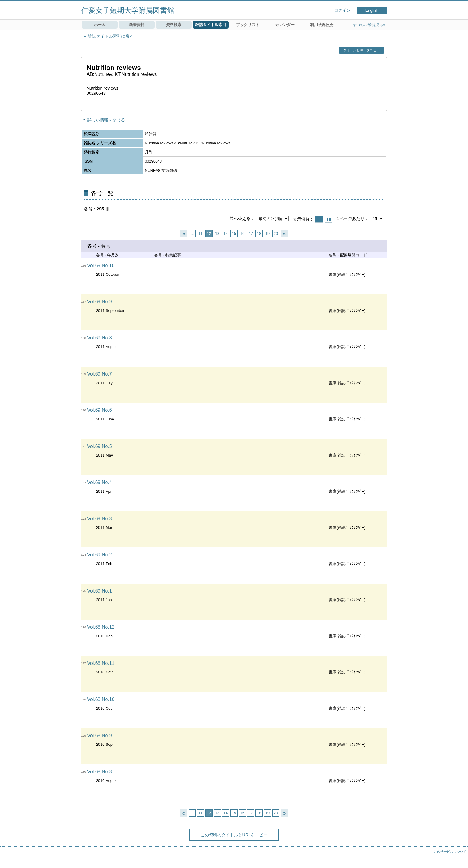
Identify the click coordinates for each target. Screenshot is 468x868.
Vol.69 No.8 (100, 338)
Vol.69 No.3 (100, 519)
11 (201, 234)
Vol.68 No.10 (101, 699)
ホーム (100, 25)
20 (276, 234)
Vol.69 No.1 (100, 591)
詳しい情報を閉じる (106, 120)
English (372, 10)
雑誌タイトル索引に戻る (111, 36)
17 (251, 234)
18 (259, 234)
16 (242, 234)
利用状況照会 (322, 25)
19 (267, 234)
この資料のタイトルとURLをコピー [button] (234, 835)
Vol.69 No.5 (100, 446)
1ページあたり (351, 218)
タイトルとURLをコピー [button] (361, 50)
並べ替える (240, 218)
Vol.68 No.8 (100, 772)
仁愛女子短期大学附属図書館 (128, 10)
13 (217, 234)
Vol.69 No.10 (101, 265)
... (192, 234)
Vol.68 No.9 (100, 735)
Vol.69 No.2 (100, 555)
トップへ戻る (458, 858)
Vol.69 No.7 (100, 374)
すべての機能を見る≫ (370, 25)
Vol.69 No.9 (100, 302)
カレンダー (285, 25)
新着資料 (137, 25)
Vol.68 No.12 (101, 627)
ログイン (342, 10)
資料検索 (174, 25)
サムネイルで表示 (329, 219)
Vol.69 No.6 (100, 410)
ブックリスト (248, 25)
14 (226, 234)
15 (234, 234)
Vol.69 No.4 (100, 482)
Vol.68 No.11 (101, 663)
